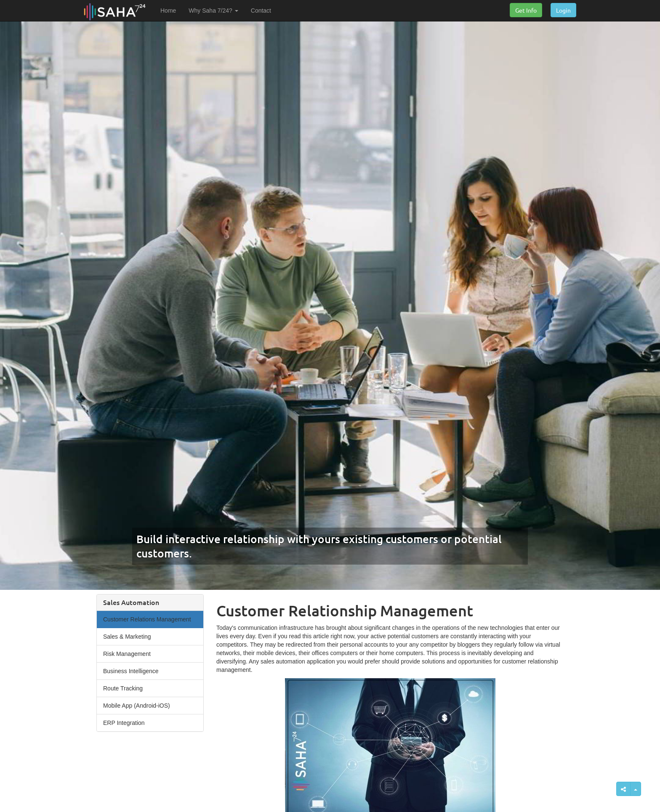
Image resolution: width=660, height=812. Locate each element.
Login (563, 10)
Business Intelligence (131, 671)
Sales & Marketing (127, 637)
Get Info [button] (526, 10)
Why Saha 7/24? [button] (213, 11)
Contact (261, 11)
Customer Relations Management (147, 619)
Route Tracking (123, 688)
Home (168, 11)
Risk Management (127, 654)
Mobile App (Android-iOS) (137, 706)
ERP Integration (124, 723)
